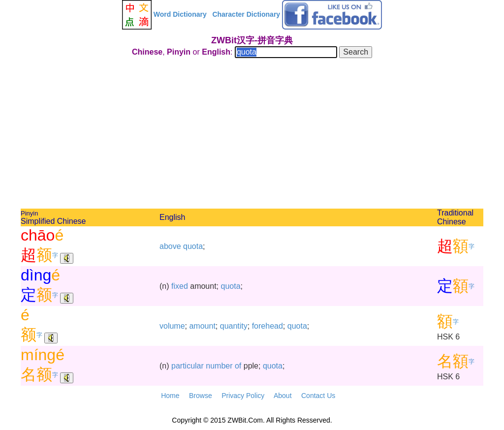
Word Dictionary (180, 14)
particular (188, 366)
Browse (201, 396)
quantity (234, 326)
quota (193, 246)
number (219, 366)
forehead (268, 326)
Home (170, 396)
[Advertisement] (252, 135)
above (170, 246)
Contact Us (318, 396)
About (283, 396)
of (238, 366)
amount (202, 326)
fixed (180, 286)
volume (172, 326)
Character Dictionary (246, 14)
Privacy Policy (243, 396)
